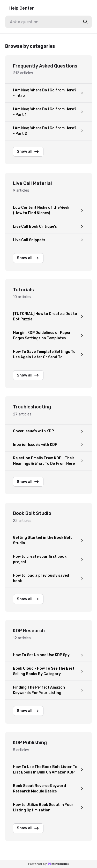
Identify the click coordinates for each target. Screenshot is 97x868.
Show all (28, 152)
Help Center (22, 8)
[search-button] (85, 22)
